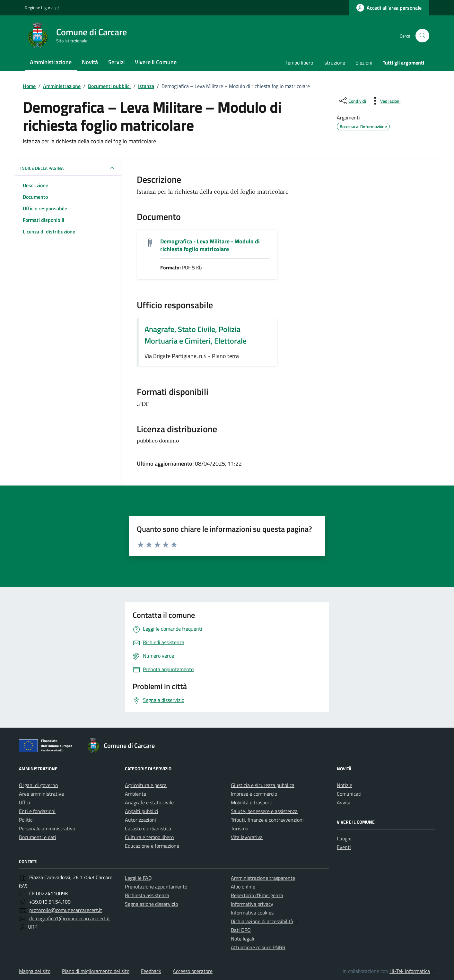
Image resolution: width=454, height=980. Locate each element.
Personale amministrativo (47, 828)
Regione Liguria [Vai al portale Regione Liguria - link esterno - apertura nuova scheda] (42, 8)
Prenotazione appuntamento (156, 887)
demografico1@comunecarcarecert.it (70, 918)
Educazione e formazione (152, 846)
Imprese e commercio (254, 794)
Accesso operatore (193, 971)
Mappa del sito (35, 971)
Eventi (344, 847)
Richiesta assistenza (147, 895)
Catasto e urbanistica (148, 828)
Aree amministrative (41, 794)
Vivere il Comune (156, 62)
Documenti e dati (38, 837)
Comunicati (349, 794)
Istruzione (334, 63)
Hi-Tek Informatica (412, 971)
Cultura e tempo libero (149, 837)
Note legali (243, 939)
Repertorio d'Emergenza (257, 895)
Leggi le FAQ (138, 878)
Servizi (116, 62)
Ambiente (135, 794)
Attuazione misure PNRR (258, 947)
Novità (90, 62)
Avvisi (343, 802)
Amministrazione (51, 62)
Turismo (240, 828)
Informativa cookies (252, 913)
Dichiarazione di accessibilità (265, 921)
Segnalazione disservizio (151, 904)
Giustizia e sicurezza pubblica (263, 785)
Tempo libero (299, 63)
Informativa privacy (252, 904)
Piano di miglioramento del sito (96, 971)
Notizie (345, 785)
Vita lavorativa (247, 837)
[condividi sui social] (352, 101)
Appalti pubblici (142, 811)
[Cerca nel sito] (422, 36)
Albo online (246, 887)
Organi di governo (38, 785)
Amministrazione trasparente (263, 878)
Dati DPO (241, 930)
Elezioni (364, 63)
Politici (26, 820)
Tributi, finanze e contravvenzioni (267, 820)
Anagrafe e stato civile (149, 802)
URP (33, 927)
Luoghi (344, 838)
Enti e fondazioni (37, 811)
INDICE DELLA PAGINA (68, 168)
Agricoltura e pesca (146, 785)
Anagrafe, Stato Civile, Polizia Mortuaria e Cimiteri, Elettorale (196, 335)
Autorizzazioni (140, 820)
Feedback (151, 971)
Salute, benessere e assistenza (264, 811)
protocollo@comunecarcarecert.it (66, 910)
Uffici (25, 802)
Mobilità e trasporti (252, 802)
